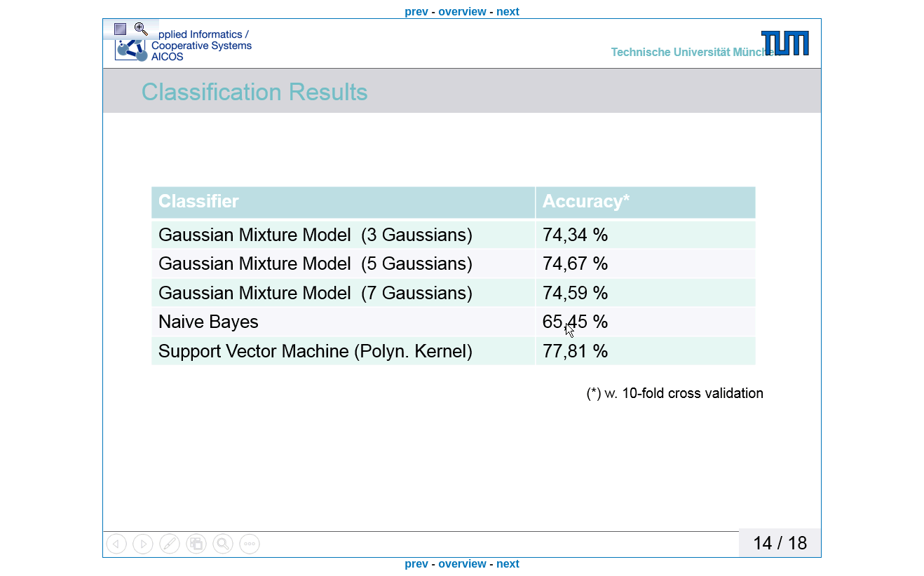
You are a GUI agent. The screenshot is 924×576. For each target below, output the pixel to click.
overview (462, 12)
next (508, 12)
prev (416, 12)
